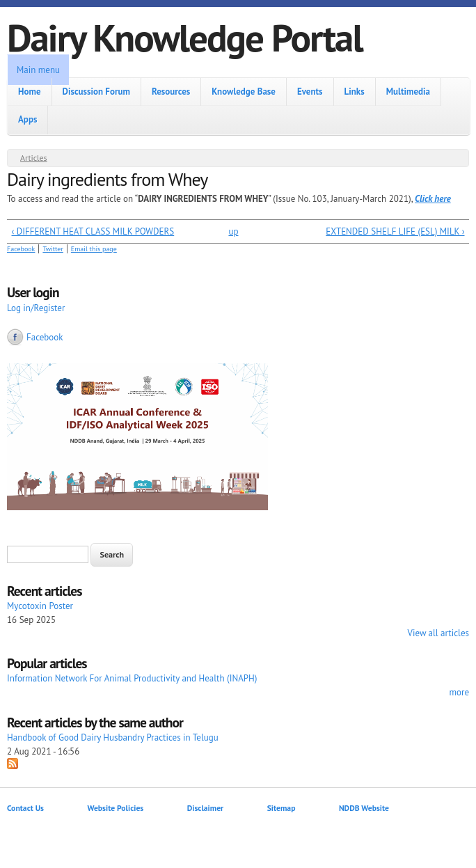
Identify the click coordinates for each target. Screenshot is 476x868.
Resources (171, 92)
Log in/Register (36, 308)
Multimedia (408, 92)
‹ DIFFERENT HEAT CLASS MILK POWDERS (93, 231)
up (233, 231)
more (459, 692)
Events (310, 92)
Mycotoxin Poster (40, 606)
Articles (34, 158)
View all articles (438, 633)
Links (355, 92)
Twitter (53, 249)
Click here (433, 199)
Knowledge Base (244, 92)
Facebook (21, 249)
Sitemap (281, 808)
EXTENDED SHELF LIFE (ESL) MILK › (395, 231)
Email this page (94, 249)
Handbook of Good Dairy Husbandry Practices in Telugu (113, 737)
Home (30, 92)
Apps (27, 119)
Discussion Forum (96, 92)
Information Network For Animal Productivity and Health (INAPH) (132, 678)
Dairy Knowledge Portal (185, 37)
